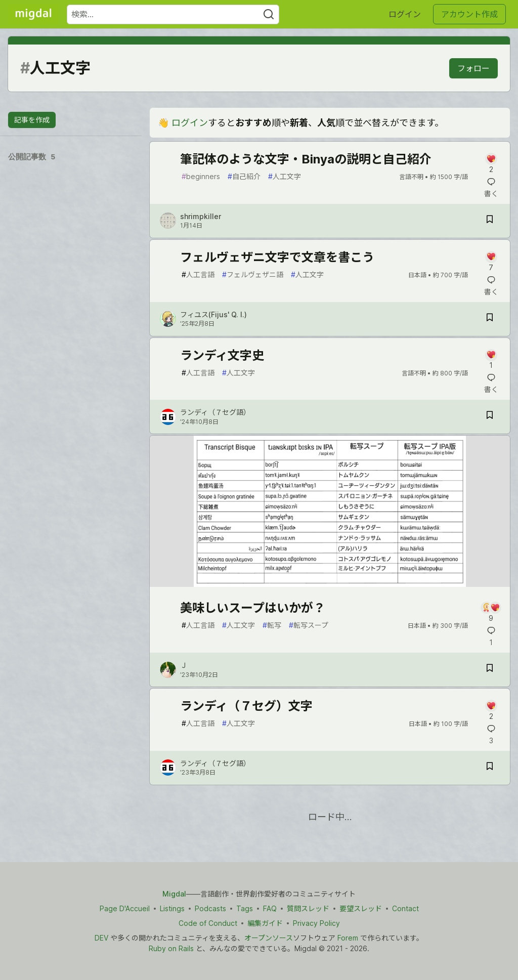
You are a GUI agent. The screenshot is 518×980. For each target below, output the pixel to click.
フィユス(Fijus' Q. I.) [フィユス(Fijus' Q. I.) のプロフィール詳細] (213, 314)
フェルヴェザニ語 (253, 274)
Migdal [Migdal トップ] (174, 894)
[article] (330, 584)
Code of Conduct (208, 923)
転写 (272, 625)
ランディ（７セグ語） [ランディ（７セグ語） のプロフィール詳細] (215, 412)
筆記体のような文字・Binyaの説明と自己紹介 (306, 159)
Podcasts (210, 908)
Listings (172, 908)
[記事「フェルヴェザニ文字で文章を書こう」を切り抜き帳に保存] (490, 319)
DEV (101, 938)
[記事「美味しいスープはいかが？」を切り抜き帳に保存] (490, 670)
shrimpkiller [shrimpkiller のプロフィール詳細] (201, 216)
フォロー (473, 68)
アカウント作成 (469, 14)
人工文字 (285, 176)
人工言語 (198, 274)
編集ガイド (265, 923)
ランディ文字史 (222, 355)
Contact (405, 908)
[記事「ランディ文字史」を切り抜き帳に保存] (490, 417)
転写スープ (309, 625)
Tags (245, 908)
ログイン (405, 14)
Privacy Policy (316, 923)
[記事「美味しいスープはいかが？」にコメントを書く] (491, 612)
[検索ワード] (173, 14)
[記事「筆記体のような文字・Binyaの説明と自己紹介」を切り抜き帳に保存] (490, 221)
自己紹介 (244, 176)
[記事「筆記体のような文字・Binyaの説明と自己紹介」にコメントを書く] (491, 164)
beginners (201, 176)
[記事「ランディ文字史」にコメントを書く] (491, 360)
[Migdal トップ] (33, 14)
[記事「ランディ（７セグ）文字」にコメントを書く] (491, 711)
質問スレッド (308, 908)
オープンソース (269, 938)
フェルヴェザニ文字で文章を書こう (277, 257)
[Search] (269, 14)
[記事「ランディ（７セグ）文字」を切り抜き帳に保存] (490, 768)
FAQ (270, 908)
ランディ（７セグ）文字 (246, 706)
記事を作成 (32, 120)
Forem (348, 938)
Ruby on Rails (171, 948)
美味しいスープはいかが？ (253, 608)
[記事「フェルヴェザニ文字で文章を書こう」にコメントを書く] (491, 262)
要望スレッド (361, 908)
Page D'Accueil (125, 908)
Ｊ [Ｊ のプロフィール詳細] (184, 665)
